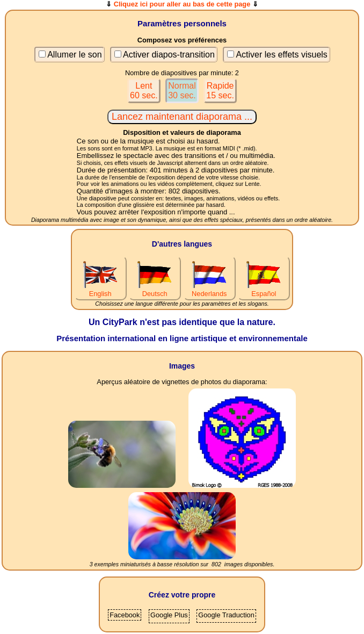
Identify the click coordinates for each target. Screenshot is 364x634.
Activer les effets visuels (281, 55)
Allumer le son (74, 55)
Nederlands (209, 290)
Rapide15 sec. (220, 91)
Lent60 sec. (144, 91)
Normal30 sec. (182, 91)
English (100, 290)
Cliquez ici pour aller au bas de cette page (182, 4)
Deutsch (155, 290)
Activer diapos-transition (169, 55)
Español (264, 290)
